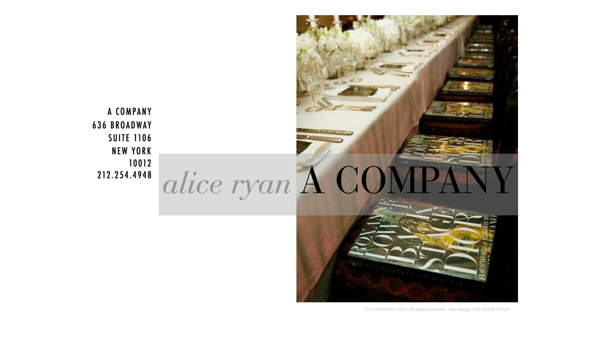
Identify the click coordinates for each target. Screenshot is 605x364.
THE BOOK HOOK (490, 309)
